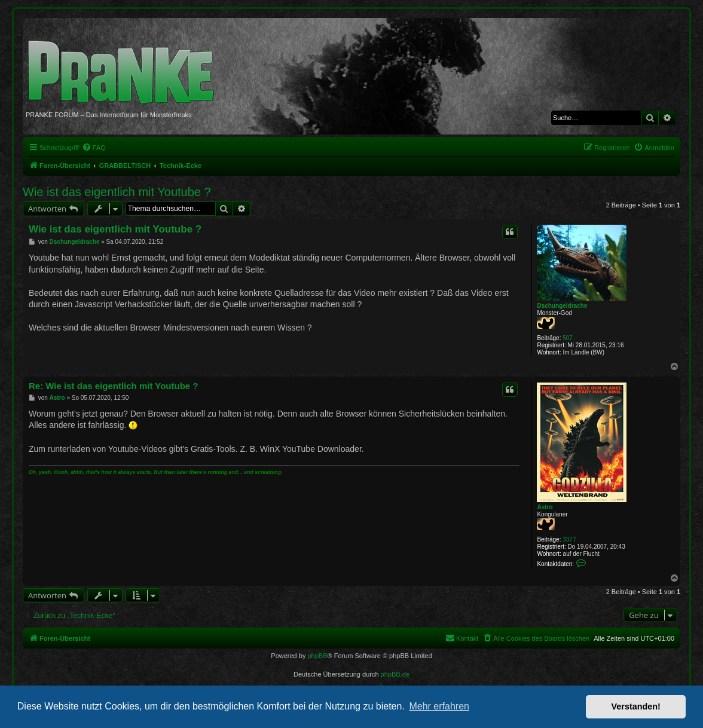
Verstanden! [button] (636, 706)
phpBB (317, 656)
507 (568, 338)
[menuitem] (94, 148)
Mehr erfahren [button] (439, 706)
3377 (569, 539)
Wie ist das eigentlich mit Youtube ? (117, 192)
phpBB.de (395, 674)
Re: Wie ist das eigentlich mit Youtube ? (114, 386)
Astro (545, 507)
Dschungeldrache (562, 306)
